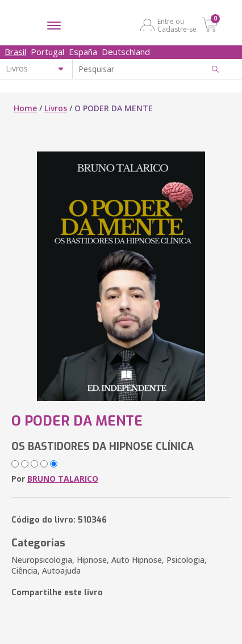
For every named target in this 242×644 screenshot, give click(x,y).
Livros (56, 108)
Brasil (15, 52)
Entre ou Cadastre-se (177, 25)
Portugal (47, 52)
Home (25, 108)
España (83, 52)
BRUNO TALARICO (63, 479)
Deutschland (126, 52)
